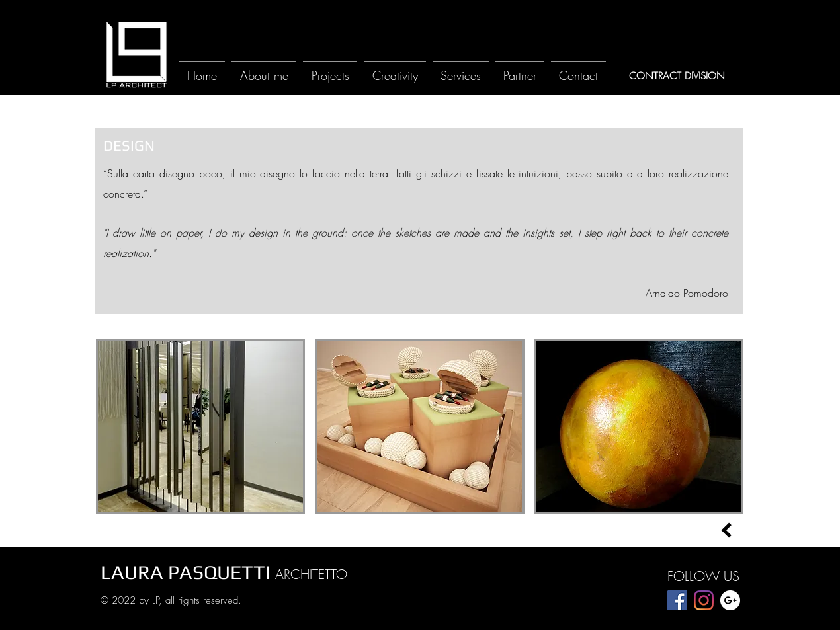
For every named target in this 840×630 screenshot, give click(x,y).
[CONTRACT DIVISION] (677, 76)
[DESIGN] (129, 145)
